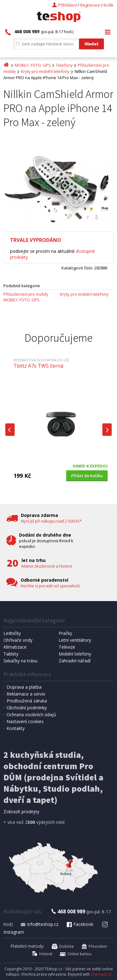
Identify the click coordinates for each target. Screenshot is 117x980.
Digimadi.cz (101, 974)
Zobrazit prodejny (21, 812)
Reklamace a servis (26, 694)
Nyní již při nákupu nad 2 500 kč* (51, 521)
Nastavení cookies (25, 721)
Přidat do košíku (87, 476)
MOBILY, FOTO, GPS (33, 65)
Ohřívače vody (18, 640)
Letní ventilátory (75, 640)
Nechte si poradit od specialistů (50, 586)
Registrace (90, 5)
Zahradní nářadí (75, 661)
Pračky (65, 633)
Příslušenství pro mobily (26, 294)
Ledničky (12, 633)
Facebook (80, 924)
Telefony (64, 65)
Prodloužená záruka (27, 701)
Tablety (11, 654)
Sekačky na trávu (20, 661)
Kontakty (16, 728)
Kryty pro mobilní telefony (45, 71)
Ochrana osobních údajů (31, 715)
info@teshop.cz (39, 924)
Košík (109, 5)
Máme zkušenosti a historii (47, 566)
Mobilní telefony (75, 654)
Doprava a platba (24, 687)
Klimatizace (15, 647)
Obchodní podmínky (27, 708)
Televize (67, 647)
